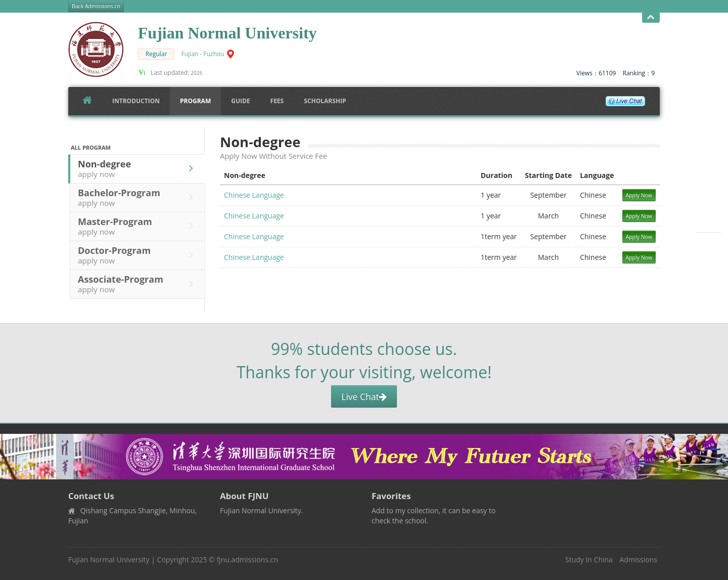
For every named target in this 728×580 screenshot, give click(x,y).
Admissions (639, 560)
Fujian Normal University (109, 560)
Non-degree (138, 168)
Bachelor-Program (138, 197)
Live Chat (364, 396)
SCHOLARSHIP (325, 101)
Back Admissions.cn (96, 6)
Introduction (136, 101)
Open (651, 17)
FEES (277, 101)
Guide (240, 101)
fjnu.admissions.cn (247, 560)
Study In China (589, 560)
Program (195, 101)
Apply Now (639, 195)
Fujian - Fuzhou (203, 54)
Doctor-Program (138, 255)
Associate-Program (138, 284)
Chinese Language (254, 195)
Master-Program (138, 226)
